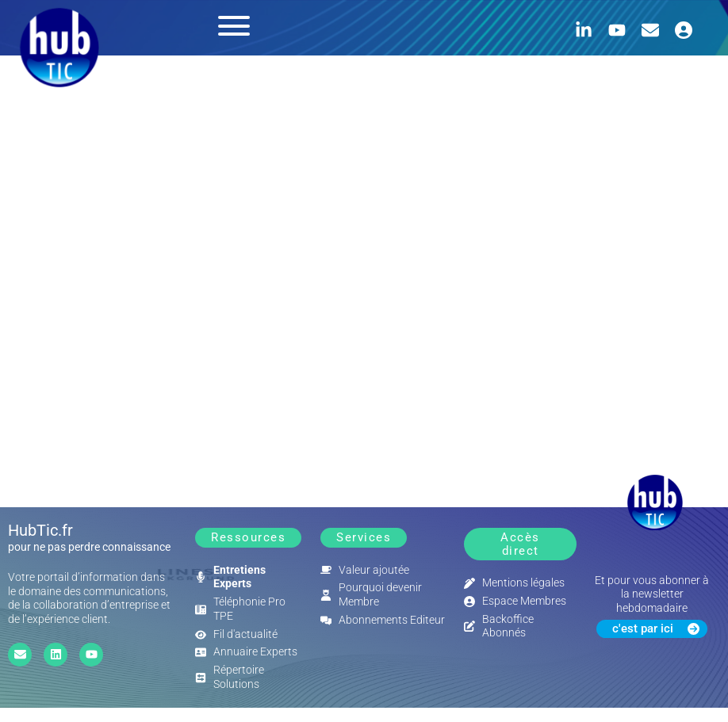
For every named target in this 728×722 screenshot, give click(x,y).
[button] (248, 538)
